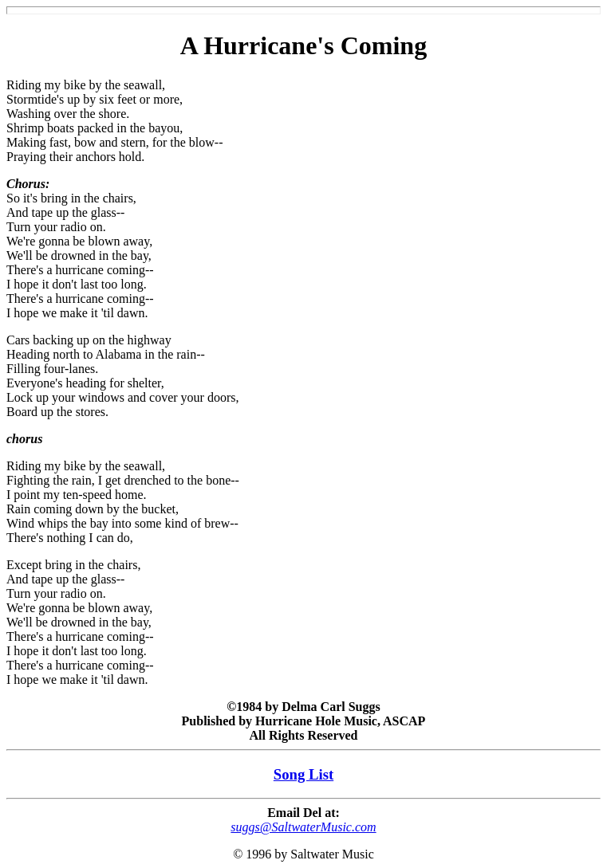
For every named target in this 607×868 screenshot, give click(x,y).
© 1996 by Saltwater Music (303, 854)
